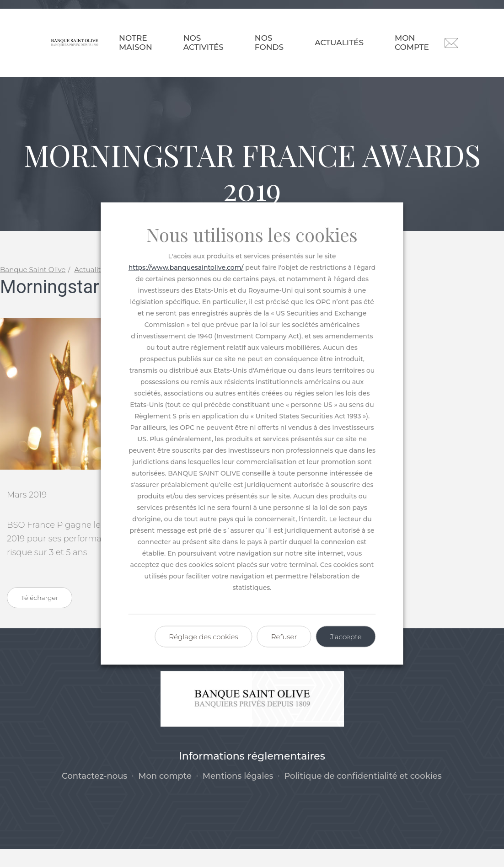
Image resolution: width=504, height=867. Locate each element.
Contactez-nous (94, 793)
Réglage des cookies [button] (203, 637)
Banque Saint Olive (33, 287)
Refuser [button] (284, 637)
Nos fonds (269, 43)
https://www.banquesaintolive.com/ (186, 268)
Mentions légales (238, 793)
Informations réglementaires (252, 774)
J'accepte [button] (346, 637)
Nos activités (204, 43)
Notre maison (136, 43)
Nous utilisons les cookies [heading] (252, 235)
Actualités (339, 43)
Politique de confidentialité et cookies (363, 793)
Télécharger (40, 615)
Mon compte (412, 43)
